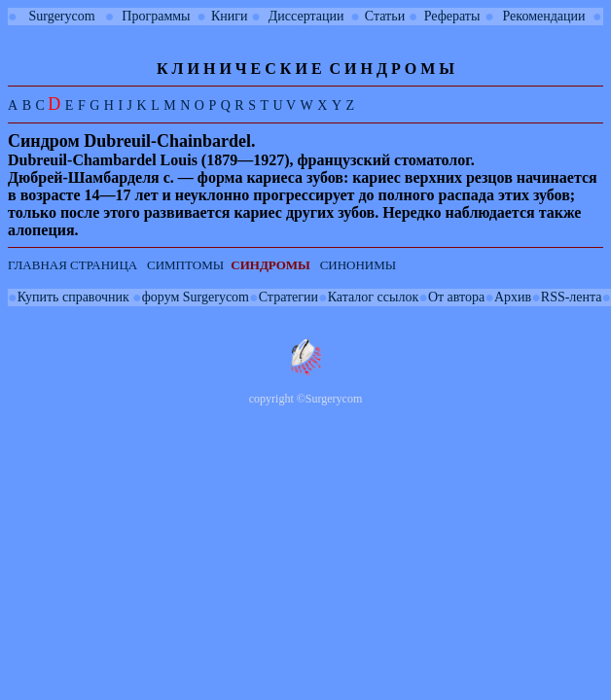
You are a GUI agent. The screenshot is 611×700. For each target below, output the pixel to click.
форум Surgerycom (196, 297)
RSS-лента (572, 297)
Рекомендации (544, 16)
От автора (456, 297)
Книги (230, 16)
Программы (156, 16)
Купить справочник (73, 297)
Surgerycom (61, 16)
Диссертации (306, 16)
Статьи (385, 16)
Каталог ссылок (373, 297)
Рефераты (452, 16)
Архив (513, 297)
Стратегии (288, 297)
